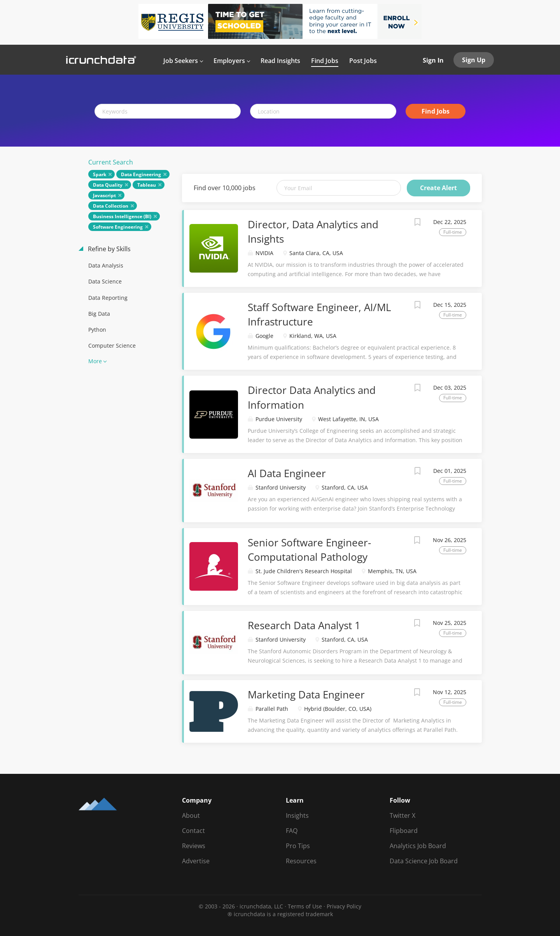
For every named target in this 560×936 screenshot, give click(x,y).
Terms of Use (305, 906)
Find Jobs (436, 111)
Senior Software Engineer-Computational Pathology (309, 550)
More (95, 361)
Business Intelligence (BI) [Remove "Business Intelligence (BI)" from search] (122, 216)
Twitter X (402, 815)
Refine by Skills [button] (108, 249)
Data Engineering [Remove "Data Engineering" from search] (141, 174)
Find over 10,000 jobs (225, 188)
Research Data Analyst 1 (304, 625)
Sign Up (474, 60)
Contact (193, 831)
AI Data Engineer (287, 473)
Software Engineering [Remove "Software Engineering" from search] (118, 227)
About (191, 815)
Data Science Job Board (424, 861)
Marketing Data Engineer (306, 695)
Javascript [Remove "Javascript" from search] (104, 195)
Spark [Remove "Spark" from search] (100, 174)
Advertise (196, 861)
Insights (297, 815)
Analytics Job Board (418, 846)
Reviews (194, 846)
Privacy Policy (344, 906)
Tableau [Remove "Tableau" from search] (147, 185)
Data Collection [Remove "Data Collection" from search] (111, 206)
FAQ (292, 831)
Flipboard (404, 831)
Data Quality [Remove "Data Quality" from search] (108, 185)
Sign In (433, 60)
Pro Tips (298, 846)
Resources (301, 861)
